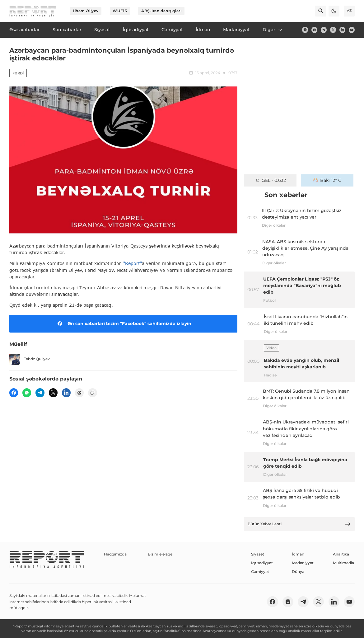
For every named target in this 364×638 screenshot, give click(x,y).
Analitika (341, 554)
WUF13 (120, 11)
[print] (79, 393)
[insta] (314, 30)
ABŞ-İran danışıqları (161, 11)
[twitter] (333, 30)
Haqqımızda (115, 554)
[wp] (27, 393)
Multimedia (343, 563)
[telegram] (324, 30)
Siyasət (258, 554)
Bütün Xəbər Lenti (299, 524)
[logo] (33, 11)
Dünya (298, 572)
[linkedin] (342, 30)
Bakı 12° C (327, 180)
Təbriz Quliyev (30, 359)
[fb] (305, 30)
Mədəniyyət (303, 563)
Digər (273, 30)
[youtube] (352, 30)
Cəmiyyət (260, 572)
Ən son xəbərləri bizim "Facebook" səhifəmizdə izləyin (123, 324)
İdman (298, 554)
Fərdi (18, 73)
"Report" (133, 263)
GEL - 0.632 (270, 180)
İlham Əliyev (86, 11)
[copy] (92, 393)
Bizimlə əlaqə (160, 554)
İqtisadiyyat (262, 563)
